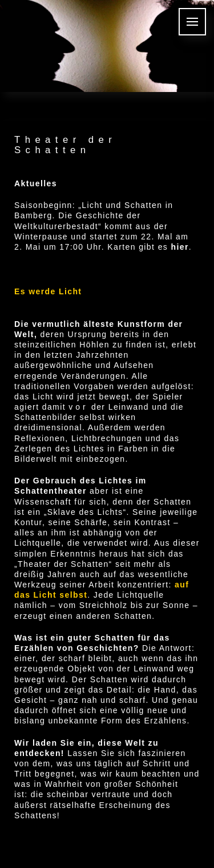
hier (180, 247)
